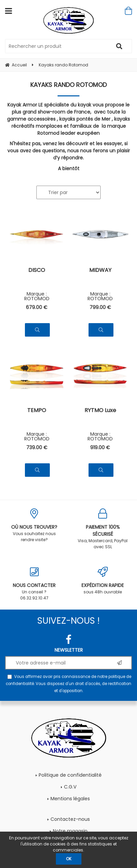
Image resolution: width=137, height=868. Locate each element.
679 (37, 307)
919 (100, 447)
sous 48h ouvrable (103, 581)
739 (37, 447)
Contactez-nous (70, 819)
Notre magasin (70, 831)
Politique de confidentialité (70, 775)
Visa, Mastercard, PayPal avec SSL (103, 529)
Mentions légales (70, 799)
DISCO (37, 271)
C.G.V (70, 787)
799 (100, 307)
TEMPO (37, 411)
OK (69, 859)
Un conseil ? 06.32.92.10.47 (34, 584)
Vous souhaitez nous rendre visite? (34, 525)
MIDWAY (100, 271)
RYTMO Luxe (100, 411)
